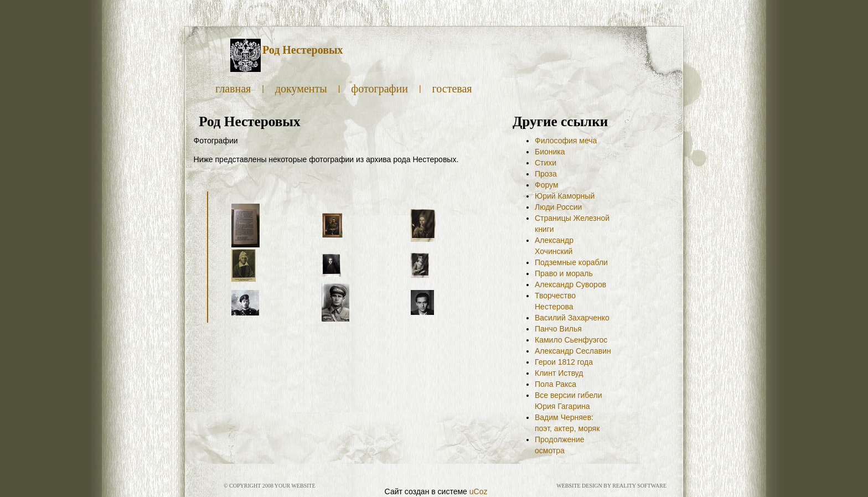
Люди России (558, 207)
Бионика (550, 152)
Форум (547, 185)
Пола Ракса (556, 384)
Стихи (546, 163)
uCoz (479, 491)
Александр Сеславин (573, 351)
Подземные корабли (571, 262)
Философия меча (566, 141)
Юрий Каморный (565, 196)
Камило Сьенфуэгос (571, 340)
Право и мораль (564, 273)
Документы (301, 89)
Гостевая (452, 89)
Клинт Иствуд (559, 373)
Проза (546, 174)
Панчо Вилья (558, 329)
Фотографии (379, 89)
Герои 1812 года (564, 362)
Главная (233, 89)
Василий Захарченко (572, 318)
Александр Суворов (570, 284)
